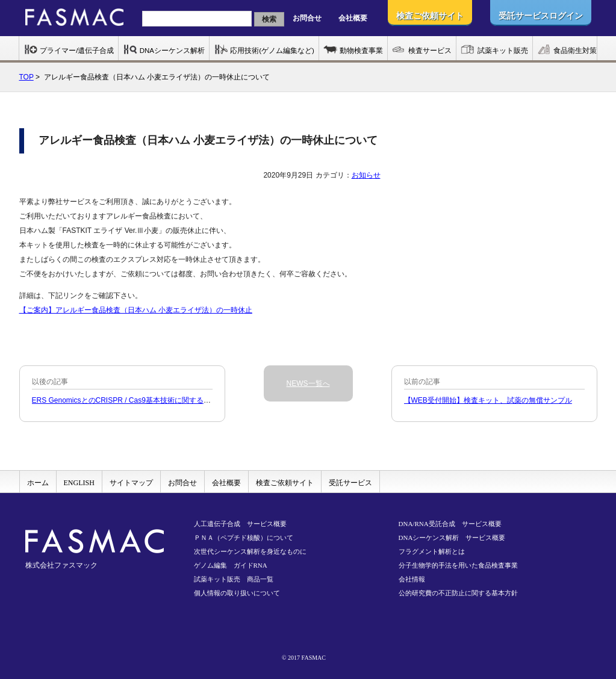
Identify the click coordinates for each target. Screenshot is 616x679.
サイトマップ (131, 483)
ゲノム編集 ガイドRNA (231, 565)
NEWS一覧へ (308, 383)
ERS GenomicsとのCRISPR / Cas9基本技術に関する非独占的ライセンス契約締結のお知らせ (183, 400)
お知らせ (366, 175)
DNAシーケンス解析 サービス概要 (452, 538)
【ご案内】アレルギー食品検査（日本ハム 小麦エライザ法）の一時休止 (136, 310)
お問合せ (307, 18)
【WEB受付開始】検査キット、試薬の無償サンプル (488, 400)
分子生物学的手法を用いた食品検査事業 (458, 565)
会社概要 (353, 18)
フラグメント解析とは (432, 551)
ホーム (38, 483)
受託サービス (350, 483)
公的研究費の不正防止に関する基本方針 (458, 593)
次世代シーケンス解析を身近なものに (250, 551)
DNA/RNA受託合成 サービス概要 (450, 524)
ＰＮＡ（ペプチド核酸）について (244, 538)
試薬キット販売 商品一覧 (234, 579)
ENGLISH (79, 483)
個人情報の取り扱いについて (237, 593)
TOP (26, 77)
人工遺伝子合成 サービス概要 (240, 524)
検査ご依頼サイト (285, 483)
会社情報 (412, 579)
